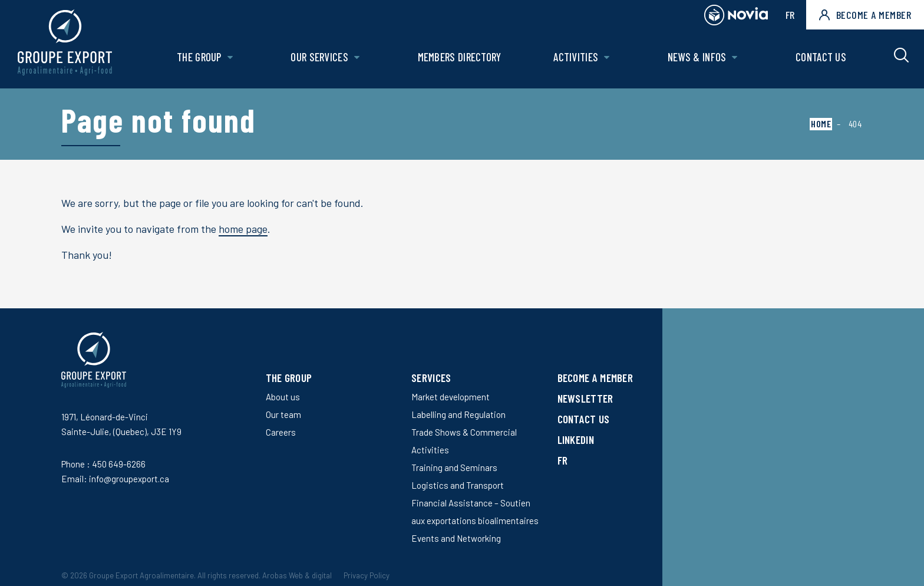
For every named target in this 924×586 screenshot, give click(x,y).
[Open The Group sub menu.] (230, 57)
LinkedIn (576, 439)
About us (283, 397)
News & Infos (697, 57)
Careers (281, 432)
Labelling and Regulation (458, 414)
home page (243, 229)
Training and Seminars (454, 468)
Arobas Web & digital (297, 575)
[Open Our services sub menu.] (357, 57)
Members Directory (460, 57)
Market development (451, 397)
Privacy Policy (367, 575)
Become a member (865, 15)
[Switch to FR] (595, 460)
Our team (283, 414)
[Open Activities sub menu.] (607, 57)
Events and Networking (456, 538)
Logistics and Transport (458, 485)
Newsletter (585, 398)
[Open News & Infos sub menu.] (735, 57)
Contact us (821, 57)
